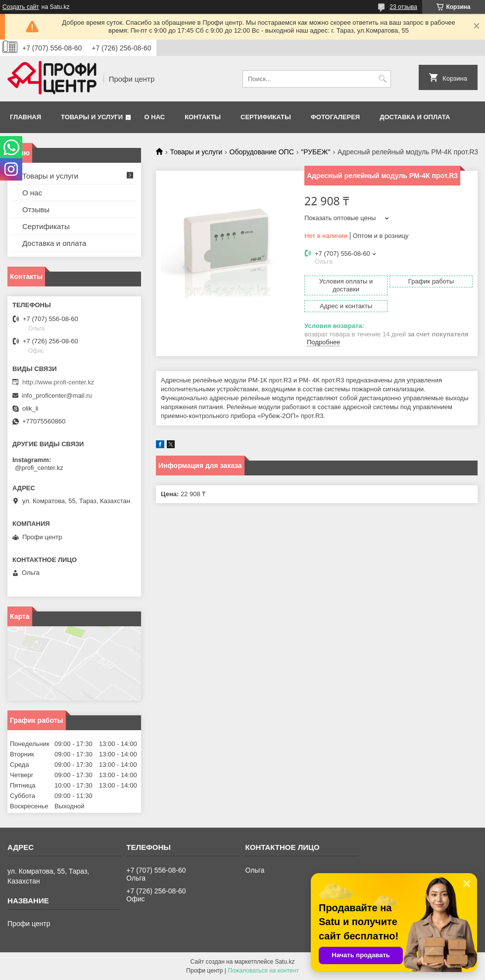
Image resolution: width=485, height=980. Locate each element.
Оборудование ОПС (262, 152)
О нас (155, 117)
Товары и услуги (92, 117)
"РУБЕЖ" (315, 152)
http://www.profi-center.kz (58, 382)
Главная (25, 117)
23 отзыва (403, 7)
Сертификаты (266, 117)
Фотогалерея (336, 117)
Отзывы (36, 210)
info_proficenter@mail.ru (57, 396)
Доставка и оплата (415, 117)
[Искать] (382, 79)
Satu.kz (285, 962)
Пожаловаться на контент (263, 971)
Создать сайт (21, 7)
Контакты (203, 117)
